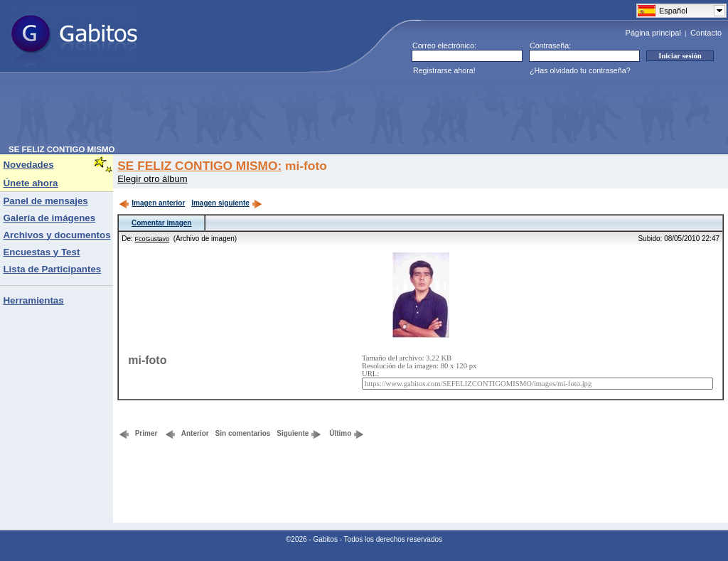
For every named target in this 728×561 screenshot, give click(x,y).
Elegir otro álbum (152, 179)
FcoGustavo (152, 239)
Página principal (653, 33)
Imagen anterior (152, 203)
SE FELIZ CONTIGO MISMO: (199, 166)
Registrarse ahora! (444, 70)
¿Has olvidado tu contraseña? (580, 70)
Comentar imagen (161, 223)
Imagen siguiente (227, 203)
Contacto (706, 33)
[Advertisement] (267, 113)
